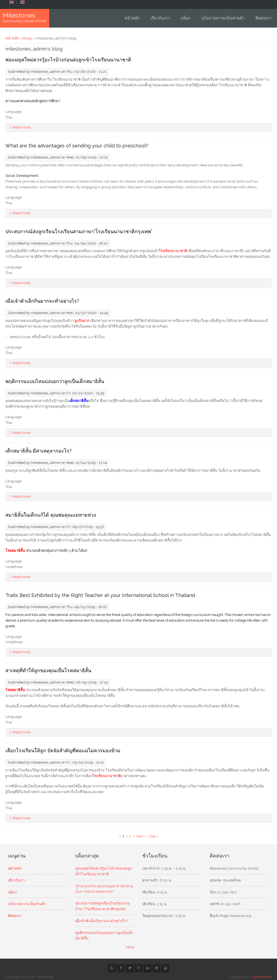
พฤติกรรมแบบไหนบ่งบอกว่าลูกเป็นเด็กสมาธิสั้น (55, 381)
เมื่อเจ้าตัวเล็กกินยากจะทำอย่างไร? (42, 301)
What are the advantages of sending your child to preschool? (77, 146)
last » (154, 836)
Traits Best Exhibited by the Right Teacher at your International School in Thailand (100, 595)
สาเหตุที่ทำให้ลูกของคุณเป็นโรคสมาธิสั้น (48, 670)
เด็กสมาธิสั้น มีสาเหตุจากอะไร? (39, 451)
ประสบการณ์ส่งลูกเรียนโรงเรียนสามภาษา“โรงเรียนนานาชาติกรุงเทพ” (79, 231)
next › (140, 836)
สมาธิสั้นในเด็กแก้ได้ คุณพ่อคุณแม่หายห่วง (51, 515)
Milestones (19, 16)
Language (14, 112)
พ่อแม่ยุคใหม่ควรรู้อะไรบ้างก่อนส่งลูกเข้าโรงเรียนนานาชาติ (68, 60)
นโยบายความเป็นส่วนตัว (223, 18)
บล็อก (185, 18)
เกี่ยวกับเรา (160, 18)
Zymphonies (261, 977)
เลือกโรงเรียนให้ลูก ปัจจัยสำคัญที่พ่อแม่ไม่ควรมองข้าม (63, 750)
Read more (21, 127)
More (130, 947)
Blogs (27, 38)
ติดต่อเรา (263, 18)
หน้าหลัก (132, 18)
